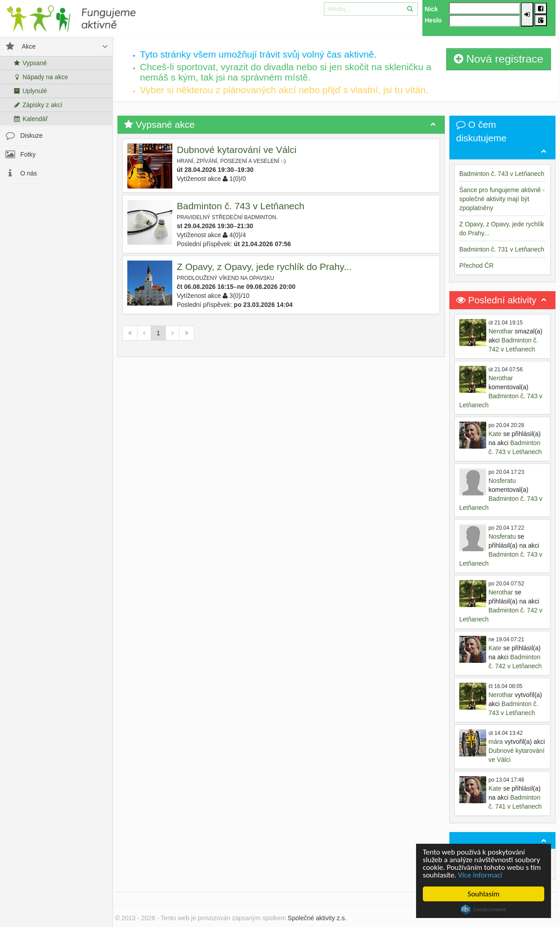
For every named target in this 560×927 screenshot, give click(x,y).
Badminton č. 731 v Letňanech (502, 249)
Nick (431, 9)
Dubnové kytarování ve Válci (237, 150)
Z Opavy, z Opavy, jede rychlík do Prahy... (264, 267)
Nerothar (501, 331)
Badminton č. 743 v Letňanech (241, 206)
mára (496, 742)
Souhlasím (484, 894)
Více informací (480, 875)
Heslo (433, 20)
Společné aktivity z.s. (317, 918)
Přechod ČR (476, 265)
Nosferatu (502, 481)
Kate (495, 434)
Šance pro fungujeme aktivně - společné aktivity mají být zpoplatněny (502, 199)
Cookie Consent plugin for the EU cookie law (484, 909)
